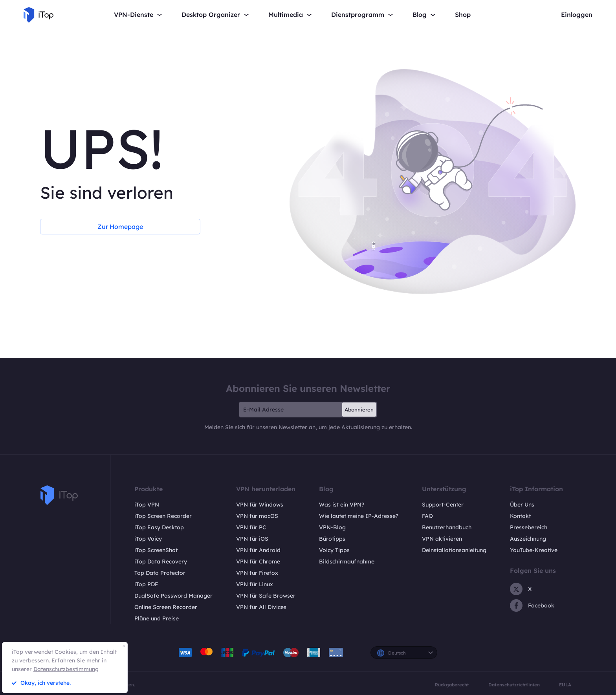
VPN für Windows (260, 505)
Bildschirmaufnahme (347, 561)
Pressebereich (529, 527)
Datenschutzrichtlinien (514, 685)
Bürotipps (332, 539)
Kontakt (520, 516)
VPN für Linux (255, 584)
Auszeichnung (528, 539)
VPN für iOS (252, 539)
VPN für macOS (257, 516)
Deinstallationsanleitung (454, 550)
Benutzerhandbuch (447, 527)
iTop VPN (147, 505)
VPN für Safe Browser (266, 596)
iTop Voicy (148, 539)
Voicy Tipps (334, 550)
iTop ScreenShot (156, 550)
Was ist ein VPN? (342, 505)
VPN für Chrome (258, 561)
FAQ (427, 516)
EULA (565, 685)
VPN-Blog (332, 527)
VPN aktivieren (442, 539)
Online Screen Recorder (166, 607)
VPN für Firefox (257, 573)
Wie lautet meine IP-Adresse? (359, 516)
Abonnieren (359, 410)
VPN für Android (258, 550)
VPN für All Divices (261, 607)
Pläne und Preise (157, 618)
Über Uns (522, 505)
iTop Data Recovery (161, 561)
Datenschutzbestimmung (66, 669)
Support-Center (443, 505)
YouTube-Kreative (534, 550)
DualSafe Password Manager (173, 596)
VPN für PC (251, 527)
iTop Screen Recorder (163, 516)
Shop (463, 15)
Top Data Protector (160, 573)
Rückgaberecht (452, 685)
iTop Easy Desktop (159, 527)
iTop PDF (146, 584)
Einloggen (577, 15)
